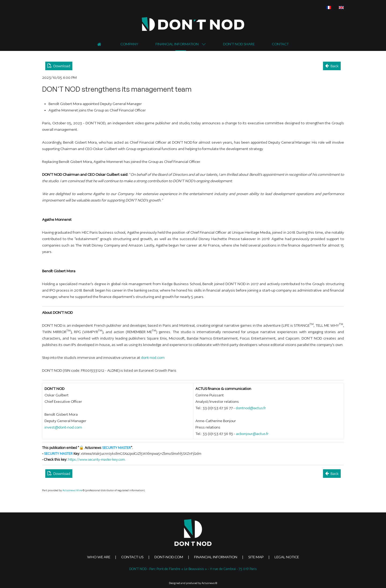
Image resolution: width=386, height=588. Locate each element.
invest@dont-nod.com (63, 427)
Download (59, 66)
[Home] (100, 44)
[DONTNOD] (193, 24)
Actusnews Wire (72, 490)
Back (332, 66)
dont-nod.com (153, 358)
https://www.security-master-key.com (96, 459)
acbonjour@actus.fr (252, 434)
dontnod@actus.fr (251, 408)
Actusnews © (209, 583)
